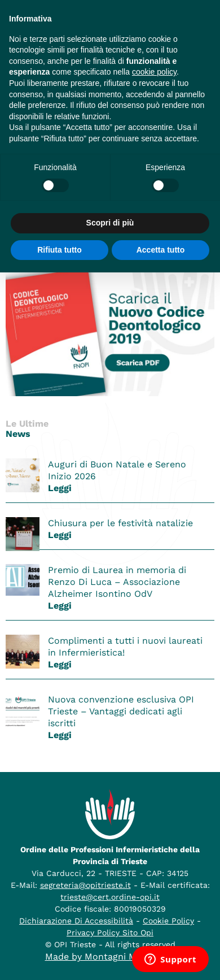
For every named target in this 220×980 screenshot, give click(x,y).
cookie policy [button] (154, 72)
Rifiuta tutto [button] (60, 250)
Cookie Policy (168, 921)
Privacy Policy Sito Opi (110, 933)
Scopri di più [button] (110, 223)
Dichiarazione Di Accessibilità (76, 921)
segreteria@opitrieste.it (85, 885)
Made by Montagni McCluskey (110, 957)
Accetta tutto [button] (161, 250)
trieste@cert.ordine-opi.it (110, 897)
